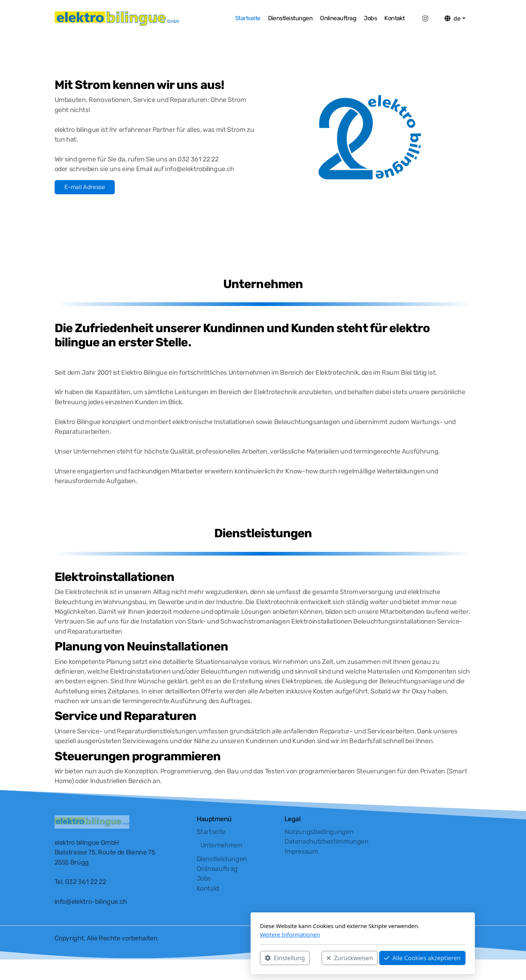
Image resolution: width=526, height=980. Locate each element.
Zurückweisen (250, 958)
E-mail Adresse (85, 187)
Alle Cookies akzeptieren (323, 958)
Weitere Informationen (190, 934)
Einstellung (185, 958)
